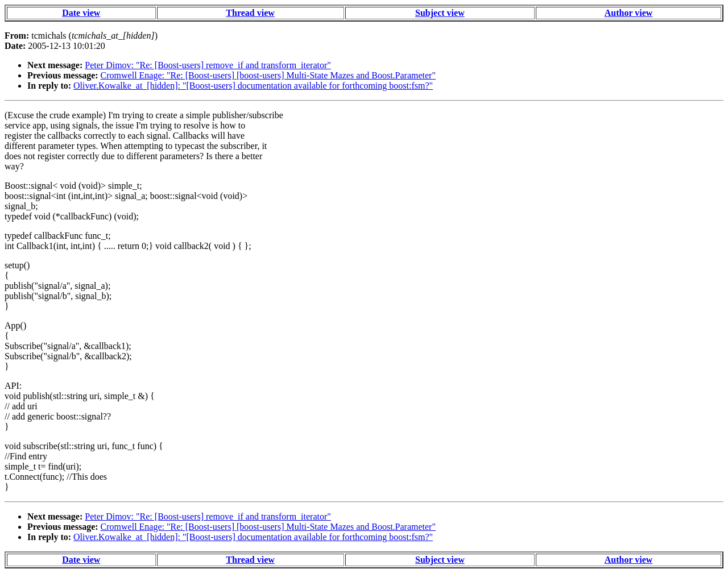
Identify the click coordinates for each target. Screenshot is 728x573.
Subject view (440, 13)
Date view (81, 13)
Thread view (250, 13)
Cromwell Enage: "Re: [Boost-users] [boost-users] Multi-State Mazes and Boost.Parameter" (268, 75)
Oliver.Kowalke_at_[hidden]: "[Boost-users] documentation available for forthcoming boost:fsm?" (253, 86)
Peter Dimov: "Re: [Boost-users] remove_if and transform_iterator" (208, 65)
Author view (629, 13)
